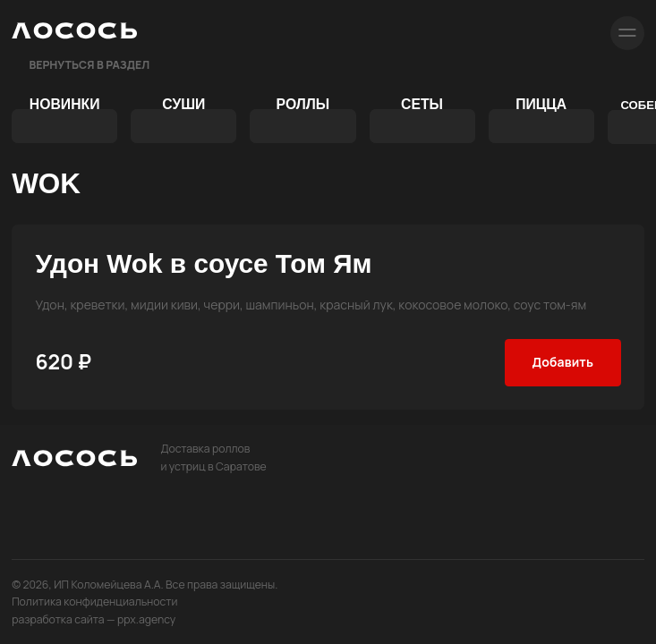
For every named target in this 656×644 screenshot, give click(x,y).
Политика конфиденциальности (94, 602)
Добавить (563, 362)
